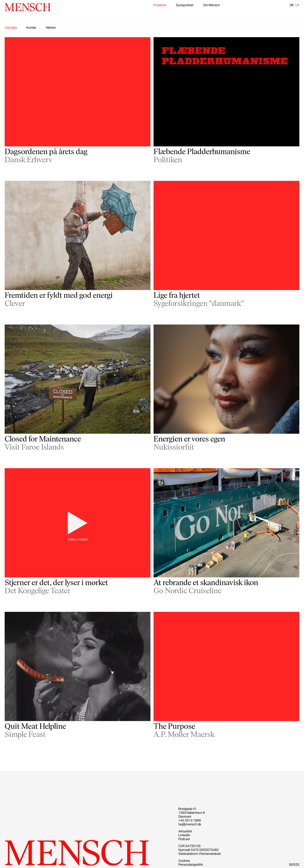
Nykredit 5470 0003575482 (199, 850)
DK (292, 5)
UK (297, 5)
